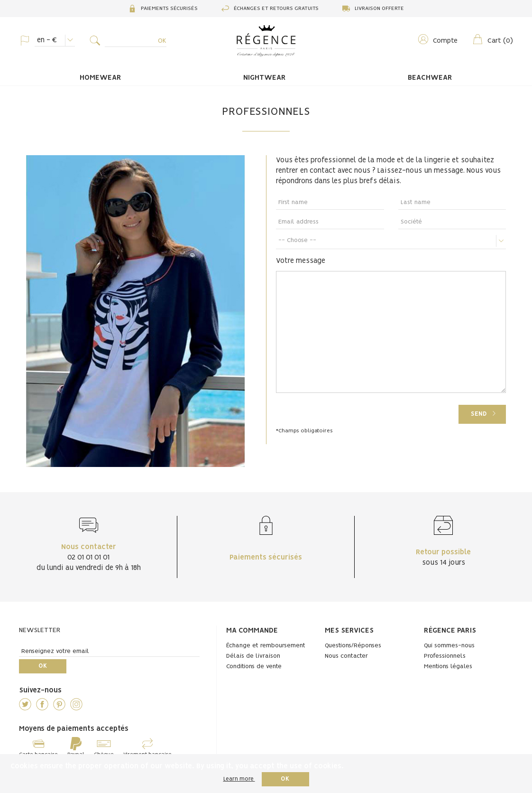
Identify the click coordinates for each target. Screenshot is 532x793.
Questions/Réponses (353, 646)
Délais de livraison (253, 656)
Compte (437, 39)
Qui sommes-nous (449, 646)
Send (479, 414)
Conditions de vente (254, 667)
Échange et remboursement (266, 646)
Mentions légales (448, 667)
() (492, 39)
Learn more (239, 779)
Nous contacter (346, 656)
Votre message (301, 261)
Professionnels (445, 656)
